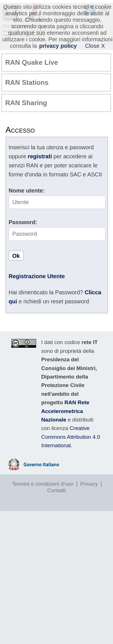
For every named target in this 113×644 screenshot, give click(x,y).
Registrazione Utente (37, 276)
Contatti (56, 490)
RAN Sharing (26, 103)
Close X (95, 46)
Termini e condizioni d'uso (43, 484)
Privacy (89, 484)
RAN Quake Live (32, 62)
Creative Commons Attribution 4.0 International (71, 437)
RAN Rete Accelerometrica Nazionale (65, 411)
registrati (40, 156)
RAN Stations (27, 82)
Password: (23, 222)
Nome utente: (27, 191)
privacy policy (58, 46)
